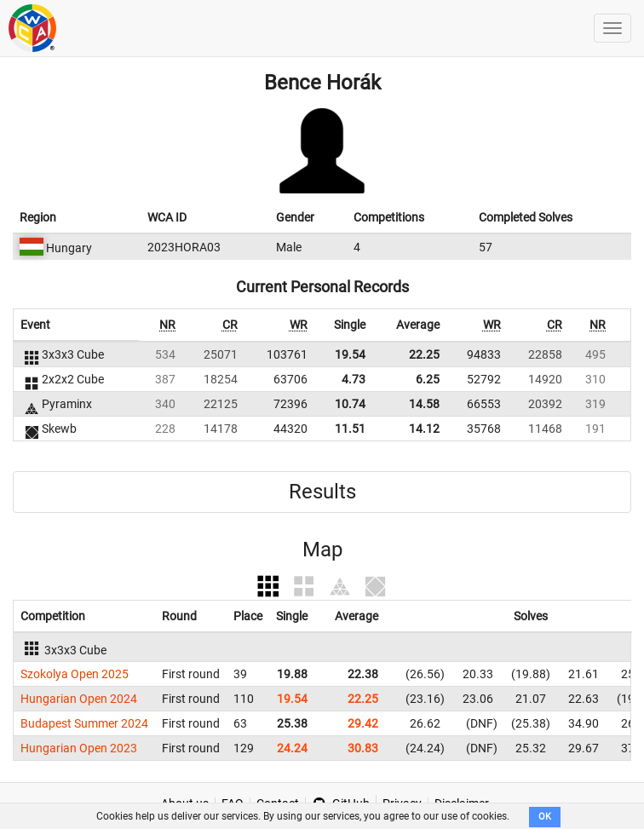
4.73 (354, 379)
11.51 (350, 429)
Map (322, 550)
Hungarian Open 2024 (79, 699)
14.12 (424, 429)
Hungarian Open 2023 (79, 748)
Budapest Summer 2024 (84, 723)
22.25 (424, 354)
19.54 (350, 354)
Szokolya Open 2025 (75, 674)
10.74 (350, 404)
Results (322, 492)
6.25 (428, 379)
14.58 (424, 404)
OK (545, 817)
